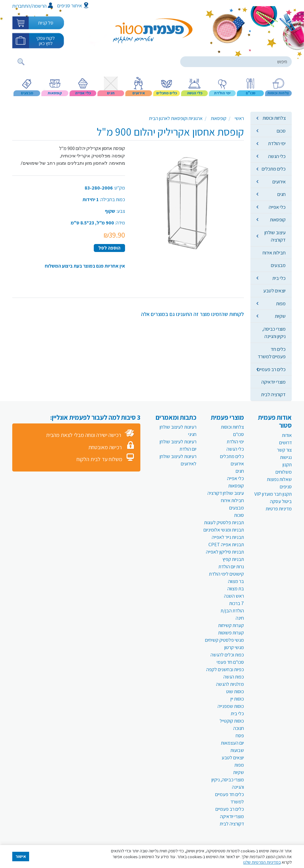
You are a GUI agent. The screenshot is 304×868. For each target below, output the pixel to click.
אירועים (279, 182)
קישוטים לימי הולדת (226, 574)
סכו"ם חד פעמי (230, 662)
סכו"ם (239, 434)
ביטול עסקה (281, 501)
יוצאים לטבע (274, 291)
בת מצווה (236, 589)
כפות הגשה (234, 677)
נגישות (286, 457)
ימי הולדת (277, 143)
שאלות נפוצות (279, 479)
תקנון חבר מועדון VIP (273, 494)
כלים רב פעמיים (271, 369)
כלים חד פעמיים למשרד (272, 353)
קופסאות (278, 220)
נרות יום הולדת (231, 567)
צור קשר (284, 450)
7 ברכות (237, 603)
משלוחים (284, 472)
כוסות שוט (235, 691)
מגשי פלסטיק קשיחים (224, 640)
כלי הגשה (277, 156)
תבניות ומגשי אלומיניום (224, 530)
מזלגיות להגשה (230, 684)
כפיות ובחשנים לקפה (225, 669)
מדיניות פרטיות (279, 509)
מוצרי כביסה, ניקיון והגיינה (274, 333)
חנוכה (239, 728)
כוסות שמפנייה (231, 706)
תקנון (287, 465)
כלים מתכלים (274, 169)
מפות (281, 303)
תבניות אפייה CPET (226, 545)
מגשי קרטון (234, 647)
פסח (240, 736)
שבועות (237, 750)
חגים (281, 194)
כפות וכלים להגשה (227, 655)
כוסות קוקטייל (232, 721)
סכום (281, 131)
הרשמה (42, 6)
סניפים (286, 487)
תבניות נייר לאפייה (228, 537)
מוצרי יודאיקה (274, 382)
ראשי (239, 118)
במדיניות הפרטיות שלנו (262, 862)
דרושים (285, 443)
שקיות (280, 316)
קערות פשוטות (231, 633)
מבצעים (278, 265)
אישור (21, 856)
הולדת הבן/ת (232, 611)
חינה (240, 618)
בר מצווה (236, 581)
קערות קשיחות (231, 625)
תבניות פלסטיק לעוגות (224, 522)
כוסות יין (237, 699)
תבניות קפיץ (233, 559)
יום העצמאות (232, 743)
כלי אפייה (277, 207)
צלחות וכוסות (274, 118)
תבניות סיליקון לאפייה (225, 552)
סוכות (239, 515)
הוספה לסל (109, 248)
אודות (287, 435)
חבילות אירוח (274, 253)
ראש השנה (234, 596)
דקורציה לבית (273, 394)
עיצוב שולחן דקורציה (275, 236)
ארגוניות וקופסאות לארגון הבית (176, 118)
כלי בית (279, 278)
